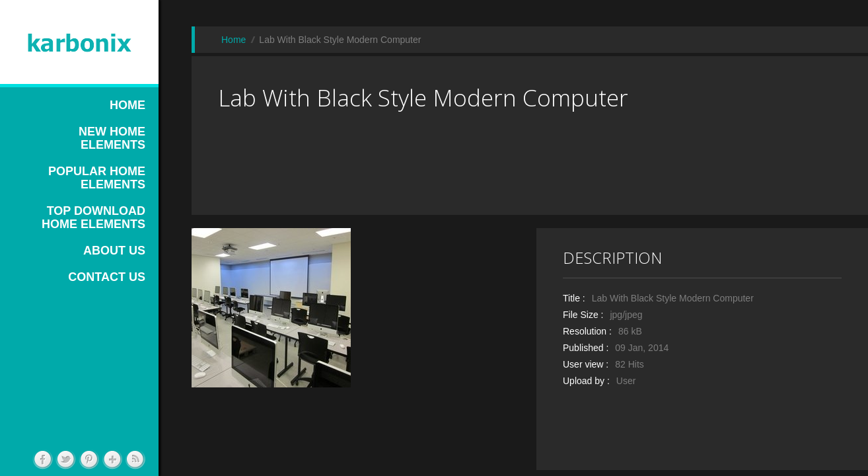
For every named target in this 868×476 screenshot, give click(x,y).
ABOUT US (114, 251)
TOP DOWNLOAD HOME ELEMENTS (93, 218)
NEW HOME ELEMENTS (112, 138)
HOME (127, 105)
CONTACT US (107, 277)
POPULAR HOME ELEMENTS (97, 178)
